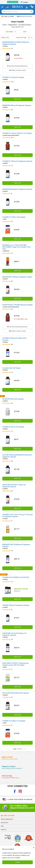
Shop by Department (7, 819)
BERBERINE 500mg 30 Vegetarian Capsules (17, 105)
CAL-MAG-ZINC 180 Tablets (11, 368)
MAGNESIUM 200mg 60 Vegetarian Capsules (17, 189)
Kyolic (5, 667)
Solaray (6, 519)
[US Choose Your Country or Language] (8, 7)
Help (2, 826)
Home (5, 25)
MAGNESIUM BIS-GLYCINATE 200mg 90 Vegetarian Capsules (16, 43)
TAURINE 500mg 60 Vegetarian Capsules (16, 605)
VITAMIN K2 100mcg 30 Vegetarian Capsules (17, 161)
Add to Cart (17, 99)
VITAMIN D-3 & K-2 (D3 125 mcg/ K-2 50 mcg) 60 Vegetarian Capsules (17, 516)
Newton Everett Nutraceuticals (11, 135)
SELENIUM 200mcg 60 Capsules (13, 399)
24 (30, 38)
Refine (25, 32)
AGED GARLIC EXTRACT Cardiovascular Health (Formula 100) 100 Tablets (15, 664)
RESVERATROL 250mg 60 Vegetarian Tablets (17, 277)
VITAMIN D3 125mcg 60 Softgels (13, 77)
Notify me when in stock (17, 70)
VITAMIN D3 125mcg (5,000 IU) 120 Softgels (17, 133)
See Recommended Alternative (17, 66)
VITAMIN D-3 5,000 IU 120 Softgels (14, 721)
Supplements (13, 25)
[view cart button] (32, 7)
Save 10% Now (8, 816)
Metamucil (6, 251)
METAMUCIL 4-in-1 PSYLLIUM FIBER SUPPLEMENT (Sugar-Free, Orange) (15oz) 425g (16, 247)
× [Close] (34, 848)
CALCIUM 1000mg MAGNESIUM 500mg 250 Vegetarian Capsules (17, 456)
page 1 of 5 (17, 749)
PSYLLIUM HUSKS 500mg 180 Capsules (16, 693)
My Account (4, 823)
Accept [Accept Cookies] (17, 862)
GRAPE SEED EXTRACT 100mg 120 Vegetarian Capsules (14, 486)
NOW (5, 219)
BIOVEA (6, 46)
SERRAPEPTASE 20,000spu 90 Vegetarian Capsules (16, 546)
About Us (4, 830)
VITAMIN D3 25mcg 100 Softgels (13, 427)
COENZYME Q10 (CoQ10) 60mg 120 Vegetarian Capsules (14, 634)
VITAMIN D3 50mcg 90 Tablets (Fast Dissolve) (14, 339)
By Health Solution (25, 25)
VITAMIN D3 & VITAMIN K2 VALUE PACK (16, 577)
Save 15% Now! (8, 17)
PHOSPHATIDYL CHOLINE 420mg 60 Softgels (17, 305)
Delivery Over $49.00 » (25, 17)
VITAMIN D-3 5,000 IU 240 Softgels (14, 217)
